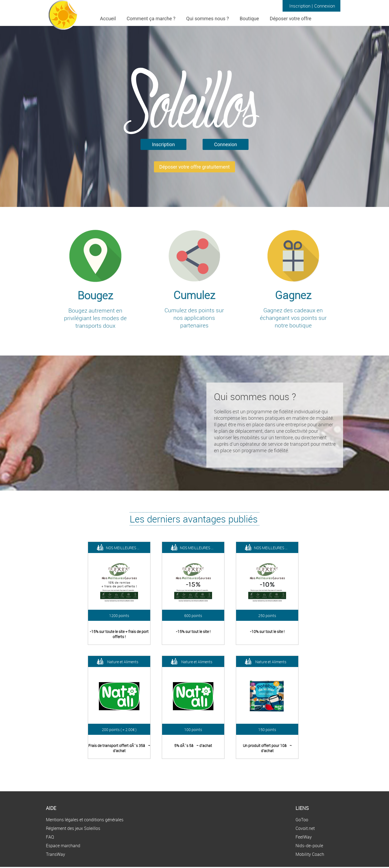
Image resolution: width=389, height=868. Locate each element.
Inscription (300, 6)
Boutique (249, 19)
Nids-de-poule (309, 846)
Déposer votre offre (291, 19)
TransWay (56, 854)
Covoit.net (305, 828)
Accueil (108, 19)
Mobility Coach (310, 854)
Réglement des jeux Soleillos (73, 828)
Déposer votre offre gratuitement (195, 167)
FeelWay (304, 837)
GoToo (302, 820)
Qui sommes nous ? (207, 19)
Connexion (325, 6)
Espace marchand (63, 846)
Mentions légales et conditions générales (85, 820)
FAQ (50, 837)
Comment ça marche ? (151, 19)
